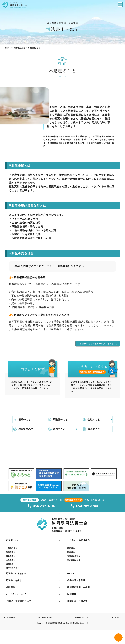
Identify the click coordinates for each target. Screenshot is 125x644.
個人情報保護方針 (45, 631)
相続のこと (11, 563)
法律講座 (72, 559)
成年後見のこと (14, 581)
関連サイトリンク (81, 631)
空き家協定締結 (75, 572)
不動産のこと (13, 559)
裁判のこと (11, 577)
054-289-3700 (84, 516)
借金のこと (11, 568)
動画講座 (72, 563)
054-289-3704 (41, 516)
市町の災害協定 (75, 568)
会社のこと (11, 572)
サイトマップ (116, 631)
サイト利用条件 (10, 631)
